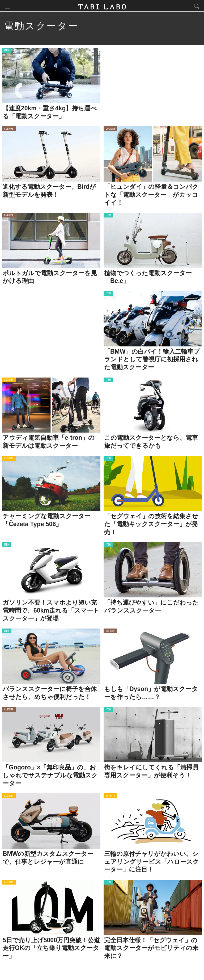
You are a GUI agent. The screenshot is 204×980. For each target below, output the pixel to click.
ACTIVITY (9, 381)
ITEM (7, 52)
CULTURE (9, 130)
